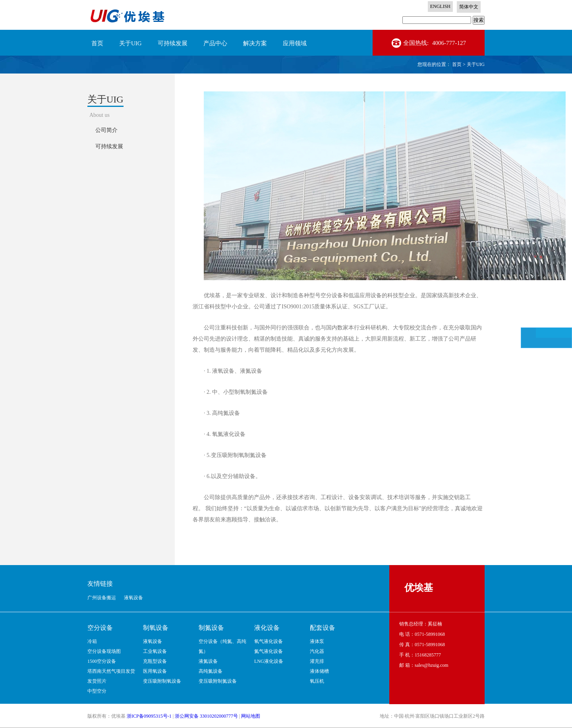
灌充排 (317, 661)
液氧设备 (153, 641)
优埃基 (419, 588)
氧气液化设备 (269, 641)
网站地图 (251, 716)
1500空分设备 (102, 661)
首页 (97, 43)
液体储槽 (319, 671)
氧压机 (317, 681)
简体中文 (469, 7)
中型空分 (97, 691)
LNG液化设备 (269, 661)
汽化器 (317, 651)
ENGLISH (440, 6)
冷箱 (92, 641)
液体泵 (317, 641)
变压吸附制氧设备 (162, 681)
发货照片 (97, 681)
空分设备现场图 (104, 651)
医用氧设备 (155, 671)
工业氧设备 (155, 651)
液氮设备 (208, 661)
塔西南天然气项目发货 (111, 671)
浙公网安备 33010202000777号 (206, 716)
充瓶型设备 (155, 661)
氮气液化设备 (269, 651)
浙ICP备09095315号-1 (149, 716)
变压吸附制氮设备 (218, 681)
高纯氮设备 (211, 671)
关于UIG (476, 64)
